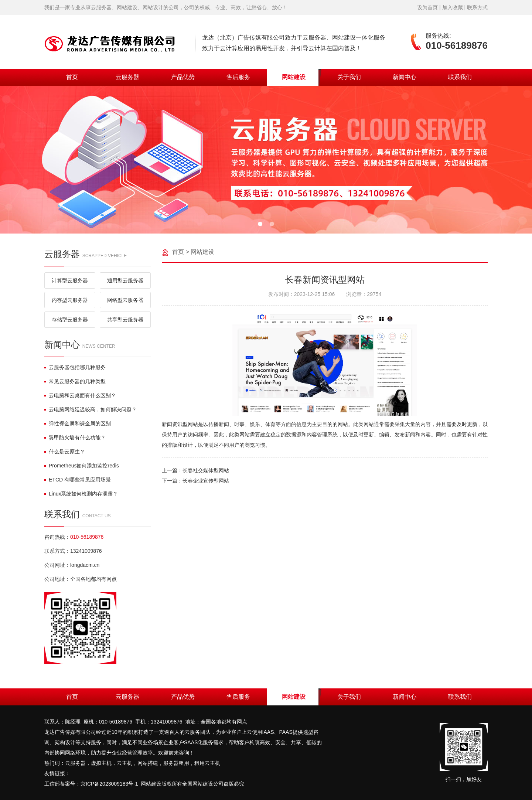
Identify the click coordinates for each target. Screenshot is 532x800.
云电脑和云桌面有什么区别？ (80, 395)
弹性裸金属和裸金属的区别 (78, 423)
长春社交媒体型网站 (206, 470)
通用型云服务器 (125, 280)
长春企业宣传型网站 (206, 481)
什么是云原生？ (65, 452)
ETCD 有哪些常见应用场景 (78, 480)
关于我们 (349, 77)
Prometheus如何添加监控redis (82, 466)
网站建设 (294, 77)
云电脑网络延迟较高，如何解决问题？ (91, 409)
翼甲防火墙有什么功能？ (75, 438)
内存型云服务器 (70, 300)
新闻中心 (405, 77)
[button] (260, 224)
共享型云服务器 (125, 320)
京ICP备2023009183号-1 (109, 784)
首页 (72, 77)
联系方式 (477, 7)
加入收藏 (453, 7)
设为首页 (427, 7)
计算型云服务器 (70, 280)
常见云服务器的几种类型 (75, 381)
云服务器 (127, 77)
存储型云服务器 (70, 320)
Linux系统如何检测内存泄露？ (81, 494)
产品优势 (183, 77)
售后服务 (238, 77)
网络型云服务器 (125, 300)
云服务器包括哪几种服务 (75, 367)
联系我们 (460, 77)
